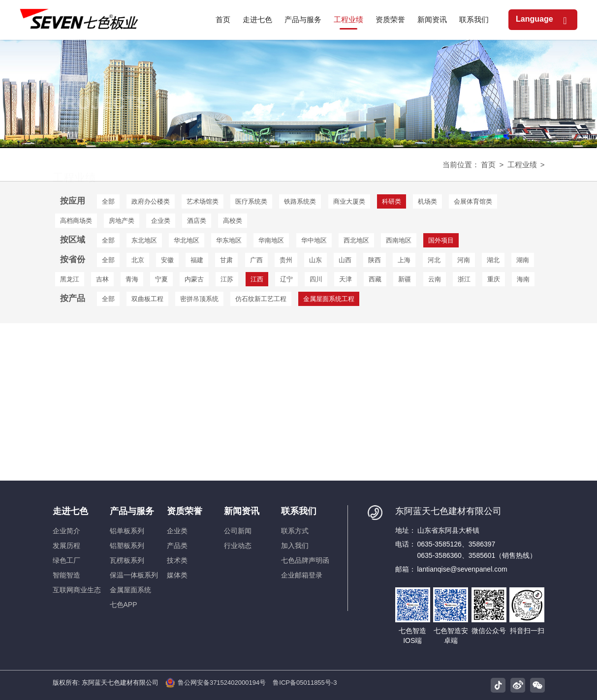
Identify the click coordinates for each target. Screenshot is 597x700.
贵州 (286, 260)
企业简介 (66, 531)
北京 (138, 260)
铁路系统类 (300, 201)
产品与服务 (132, 511)
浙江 (464, 279)
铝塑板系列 (127, 546)
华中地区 (314, 240)
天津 (346, 279)
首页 (488, 165)
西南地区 (399, 240)
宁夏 (161, 279)
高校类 (233, 221)
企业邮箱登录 (302, 575)
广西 (256, 260)
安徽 (167, 260)
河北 (434, 260)
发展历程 (66, 546)
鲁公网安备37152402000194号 (216, 683)
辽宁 (286, 279)
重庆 (494, 279)
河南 (464, 260)
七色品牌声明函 (305, 560)
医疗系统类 (251, 201)
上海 (404, 260)
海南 (523, 279)
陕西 (375, 260)
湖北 (493, 260)
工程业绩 (522, 165)
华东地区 (229, 240)
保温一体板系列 (134, 575)
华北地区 (187, 240)
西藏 (375, 279)
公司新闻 (238, 531)
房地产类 (122, 221)
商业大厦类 (349, 201)
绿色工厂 (66, 560)
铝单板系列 (127, 531)
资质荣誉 (185, 511)
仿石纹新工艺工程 (261, 299)
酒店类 (197, 221)
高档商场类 (76, 221)
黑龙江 (70, 279)
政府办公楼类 (151, 201)
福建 (197, 260)
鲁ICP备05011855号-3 (305, 683)
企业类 (161, 221)
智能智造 (66, 575)
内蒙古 (194, 279)
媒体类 (177, 575)
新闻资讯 (242, 511)
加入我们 (295, 546)
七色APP (124, 605)
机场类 (427, 201)
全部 (108, 201)
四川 (316, 279)
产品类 (177, 546)
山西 (345, 260)
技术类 (177, 560)
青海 (132, 279)
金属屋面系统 (130, 590)
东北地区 (144, 240)
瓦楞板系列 (127, 560)
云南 (435, 279)
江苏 (227, 279)
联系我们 (299, 511)
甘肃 (226, 260)
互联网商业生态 (77, 590)
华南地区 (271, 240)
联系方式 (295, 531)
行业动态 (238, 546)
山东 (315, 260)
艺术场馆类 (203, 201)
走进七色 (70, 511)
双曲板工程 (147, 299)
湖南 (523, 260)
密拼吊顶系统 (199, 299)
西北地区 (356, 240)
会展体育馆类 (473, 201)
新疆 (405, 279)
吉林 (102, 279)
